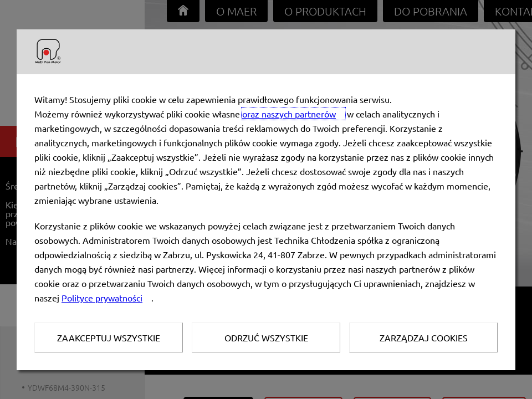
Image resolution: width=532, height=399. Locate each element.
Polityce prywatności (102, 298)
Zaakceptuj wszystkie (109, 337)
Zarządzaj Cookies (424, 337)
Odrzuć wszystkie (266, 337)
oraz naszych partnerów (289, 114)
